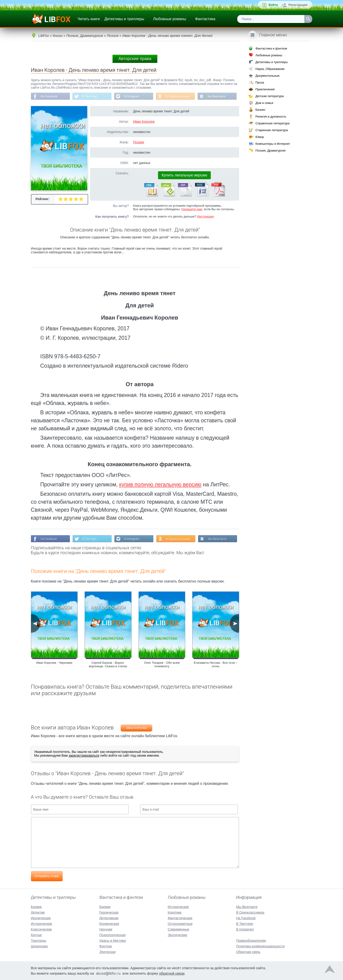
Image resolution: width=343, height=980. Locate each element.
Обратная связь (248, 952)
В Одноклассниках (178, 96)
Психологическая (112, 935)
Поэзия (139, 142)
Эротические (177, 935)
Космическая (109, 924)
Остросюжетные (180, 924)
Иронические (41, 918)
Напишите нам (192, 209)
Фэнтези (106, 946)
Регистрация (298, 5)
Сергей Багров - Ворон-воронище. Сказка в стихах (108, 664)
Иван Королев (144, 122)
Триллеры (39, 941)
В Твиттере (90, 96)
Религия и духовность (271, 116)
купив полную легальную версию (160, 484)
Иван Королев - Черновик (54, 663)
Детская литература (269, 96)
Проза (260, 82)
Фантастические (180, 918)
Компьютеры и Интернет (273, 144)
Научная (106, 929)
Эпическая (107, 952)
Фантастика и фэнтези (271, 48)
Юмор (260, 137)
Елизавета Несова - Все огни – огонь (216, 664)
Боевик (36, 907)
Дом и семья (264, 103)
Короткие (175, 912)
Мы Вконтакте (217, 96)
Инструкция (205, 216)
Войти (273, 5)
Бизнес (260, 110)
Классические (41, 929)
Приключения (265, 89)
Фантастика (205, 19)
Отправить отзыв (47, 876)
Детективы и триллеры (124, 19)
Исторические (42, 924)
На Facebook (49, 96)
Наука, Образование (270, 69)
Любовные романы (170, 19)
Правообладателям (251, 941)
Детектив (38, 912)
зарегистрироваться (84, 755)
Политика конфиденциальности (260, 946)
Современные (178, 929)
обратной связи (172, 973)
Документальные (267, 76)
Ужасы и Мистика (112, 941)
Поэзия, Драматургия (270, 151)
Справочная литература (272, 123)
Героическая (109, 912)
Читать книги (89, 19)
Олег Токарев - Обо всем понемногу (162, 664)
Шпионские (39, 946)
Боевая (105, 907)
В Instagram (132, 96)
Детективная (109, 918)
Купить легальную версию (185, 175)
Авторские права (135, 59)
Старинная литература (271, 130)
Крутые (36, 935)
